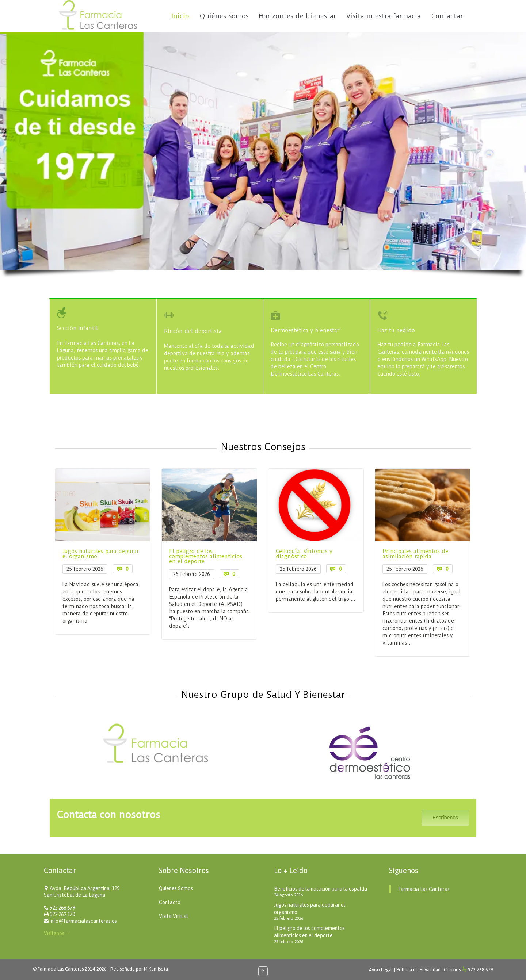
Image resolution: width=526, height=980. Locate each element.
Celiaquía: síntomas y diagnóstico (275, 554)
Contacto (170, 902)
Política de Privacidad (419, 970)
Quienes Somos (176, 888)
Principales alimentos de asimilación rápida (386, 554)
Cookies (452, 970)
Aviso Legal (382, 970)
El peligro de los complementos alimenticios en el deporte (176, 556)
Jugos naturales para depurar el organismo (71, 554)
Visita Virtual (174, 916)
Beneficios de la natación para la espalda (321, 889)
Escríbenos (445, 818)
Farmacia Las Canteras (424, 889)
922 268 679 (62, 908)
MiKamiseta (156, 969)
